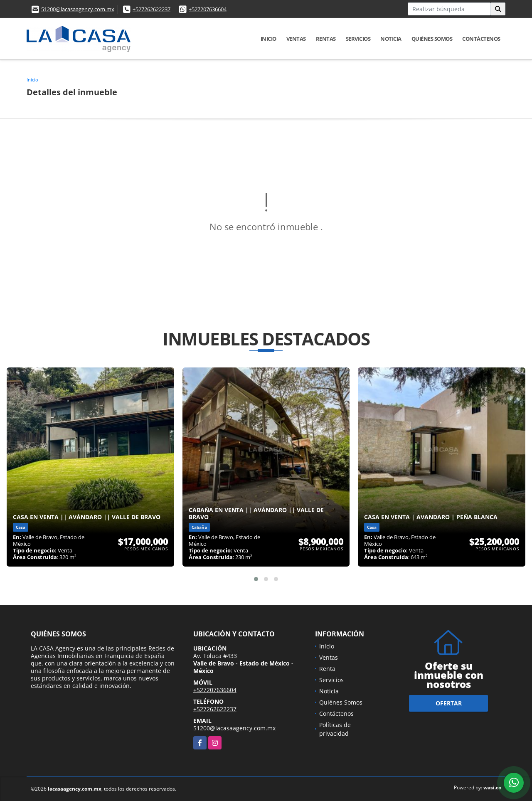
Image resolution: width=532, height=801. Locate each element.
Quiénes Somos (432, 39)
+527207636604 (208, 9)
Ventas (296, 39)
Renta (327, 669)
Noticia (391, 39)
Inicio (268, 39)
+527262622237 (151, 9)
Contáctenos (481, 39)
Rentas (326, 39)
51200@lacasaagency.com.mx (78, 9)
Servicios (358, 39)
